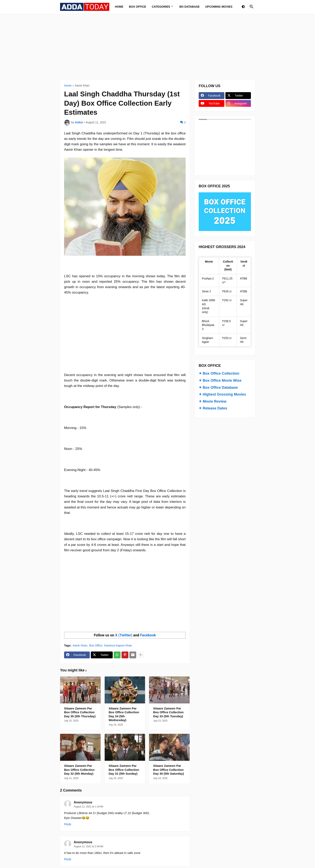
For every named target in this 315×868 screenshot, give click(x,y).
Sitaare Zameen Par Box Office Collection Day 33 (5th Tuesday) (168, 712)
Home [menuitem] (119, 7)
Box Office (96, 645)
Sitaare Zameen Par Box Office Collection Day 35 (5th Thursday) (80, 712)
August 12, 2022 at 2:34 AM (88, 846)
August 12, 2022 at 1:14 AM (88, 807)
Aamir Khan (82, 86)
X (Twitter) (124, 635)
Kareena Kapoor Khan (118, 645)
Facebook (148, 635)
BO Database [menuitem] (190, 7)
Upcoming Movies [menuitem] (219, 7)
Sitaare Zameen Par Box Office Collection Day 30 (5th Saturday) (168, 770)
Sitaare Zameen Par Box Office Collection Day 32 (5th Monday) (79, 770)
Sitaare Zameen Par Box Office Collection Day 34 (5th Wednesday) (124, 714)
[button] (243, 7)
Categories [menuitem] (161, 7)
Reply (68, 824)
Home (68, 86)
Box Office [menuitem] (138, 7)
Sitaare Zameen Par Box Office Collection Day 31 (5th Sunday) (124, 770)
